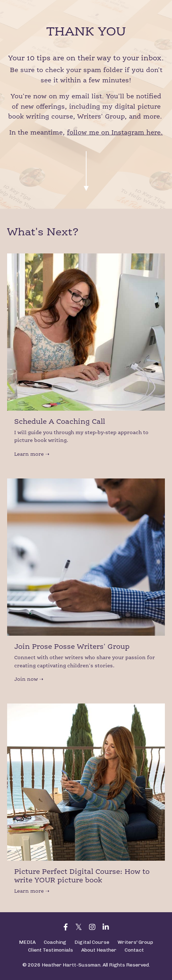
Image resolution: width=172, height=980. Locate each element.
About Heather (99, 950)
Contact (134, 950)
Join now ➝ (29, 680)
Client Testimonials (51, 950)
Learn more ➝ (32, 455)
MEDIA (27, 942)
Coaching (55, 942)
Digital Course (92, 942)
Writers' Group (135, 942)
